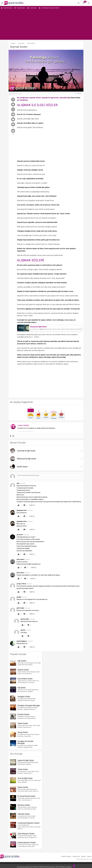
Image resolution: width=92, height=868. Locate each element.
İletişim (89, 856)
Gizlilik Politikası (66, 856)
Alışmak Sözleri (51, 214)
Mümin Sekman (74, 304)
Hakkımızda (76, 856)
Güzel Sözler (76, 98)
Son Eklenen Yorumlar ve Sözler (49, 8)
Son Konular (32, 8)
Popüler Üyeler (20, 8)
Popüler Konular (7, 8)
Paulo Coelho (65, 214)
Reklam (83, 856)
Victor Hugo (52, 235)
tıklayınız (69, 867)
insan (71, 291)
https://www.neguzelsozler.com (51, 249)
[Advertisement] (46, 25)
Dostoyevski (75, 309)
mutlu (50, 231)
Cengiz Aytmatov (60, 274)
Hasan (54, 205)
